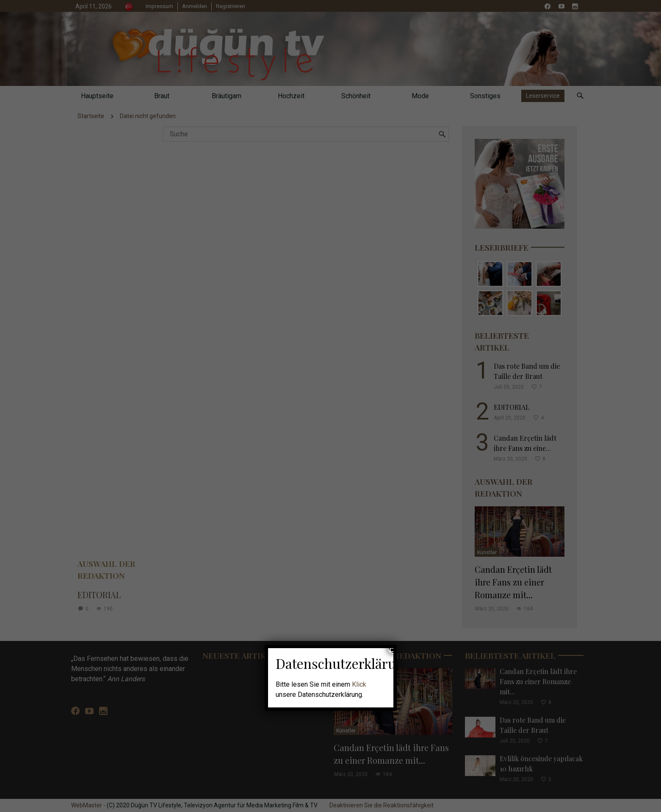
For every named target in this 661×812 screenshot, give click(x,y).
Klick (359, 684)
